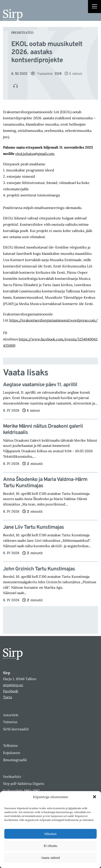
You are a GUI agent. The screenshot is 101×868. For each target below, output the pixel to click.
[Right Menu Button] (94, 7)
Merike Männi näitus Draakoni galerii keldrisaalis (43, 430)
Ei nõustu (51, 846)
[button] (94, 797)
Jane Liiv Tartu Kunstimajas (33, 528)
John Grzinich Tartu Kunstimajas (39, 569)
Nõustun (50, 834)
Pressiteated (22, 33)
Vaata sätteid (50, 858)
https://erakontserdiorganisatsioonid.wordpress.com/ (54, 320)
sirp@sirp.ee (13, 685)
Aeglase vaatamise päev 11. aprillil (40, 385)
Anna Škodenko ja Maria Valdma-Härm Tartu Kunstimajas (45, 483)
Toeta (7, 697)
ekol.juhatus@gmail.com (35, 154)
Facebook (11, 691)
